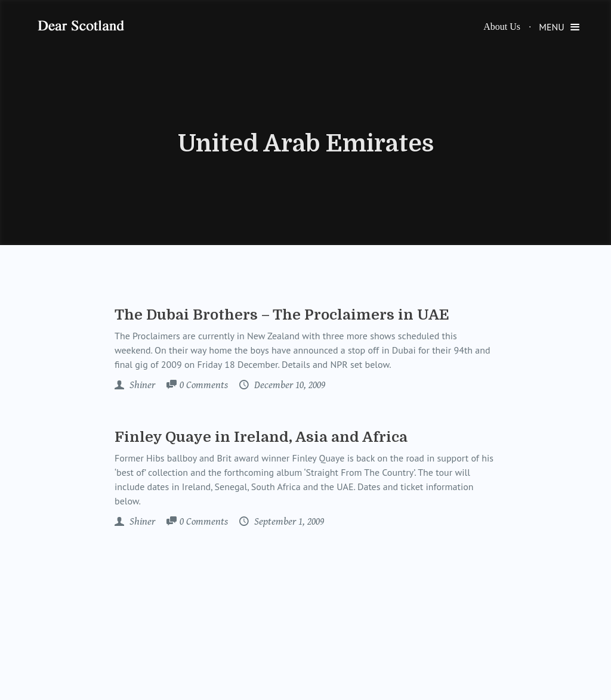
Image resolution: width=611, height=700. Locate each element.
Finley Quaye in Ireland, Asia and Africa (261, 437)
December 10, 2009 (288, 385)
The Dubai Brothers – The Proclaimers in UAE (282, 315)
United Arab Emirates (306, 144)
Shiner (141, 385)
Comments (204, 386)
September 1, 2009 (288, 522)
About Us (502, 27)
